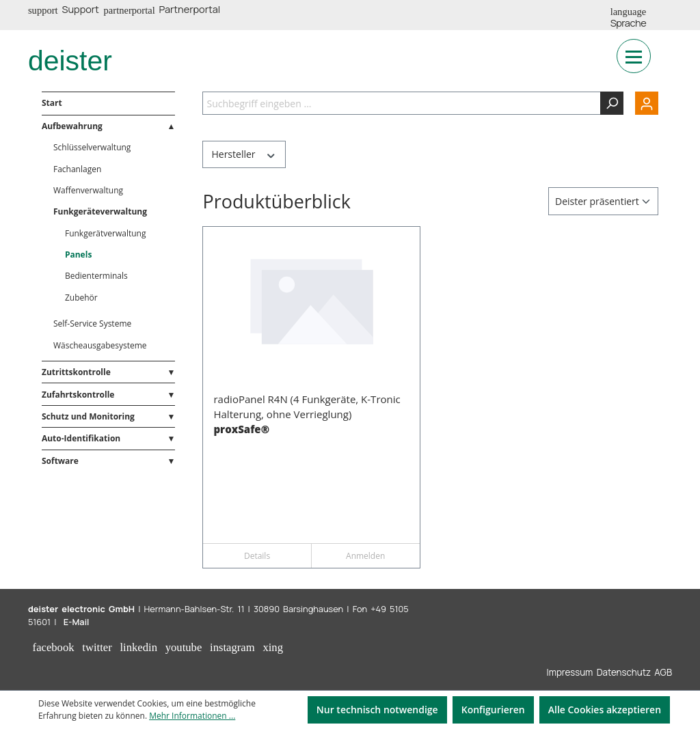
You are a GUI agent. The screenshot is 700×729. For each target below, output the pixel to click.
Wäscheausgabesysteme (100, 345)
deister (70, 61)
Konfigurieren (493, 710)
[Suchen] (612, 103)
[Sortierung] (603, 201)
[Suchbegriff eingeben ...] (402, 103)
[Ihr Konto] (641, 103)
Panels (78, 255)
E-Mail (77, 622)
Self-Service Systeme (92, 324)
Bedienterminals (96, 276)
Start (52, 103)
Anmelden (365, 556)
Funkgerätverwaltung (105, 233)
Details (257, 556)
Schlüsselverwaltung (92, 147)
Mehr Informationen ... (192, 716)
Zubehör (81, 298)
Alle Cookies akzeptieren (605, 710)
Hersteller (244, 154)
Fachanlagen (77, 169)
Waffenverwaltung (88, 190)
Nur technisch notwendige (377, 710)
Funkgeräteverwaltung (100, 211)
